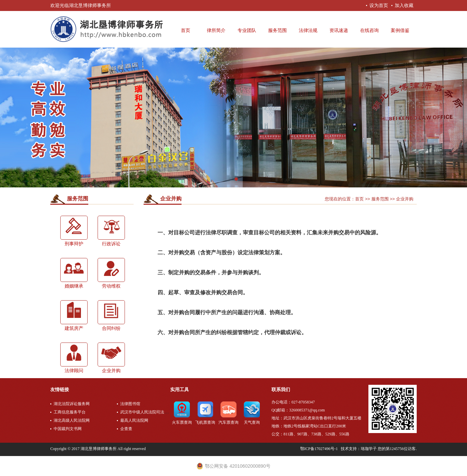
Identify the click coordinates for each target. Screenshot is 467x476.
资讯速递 (339, 30)
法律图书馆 (130, 404)
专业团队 (247, 30)
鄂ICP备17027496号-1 (319, 449)
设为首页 (379, 5)
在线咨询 (369, 30)
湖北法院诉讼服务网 (72, 404)
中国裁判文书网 (68, 429)
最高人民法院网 (134, 420)
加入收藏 (404, 5)
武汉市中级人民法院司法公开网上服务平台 (158, 412)
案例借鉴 (400, 30)
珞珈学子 (369, 449)
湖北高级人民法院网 (72, 420)
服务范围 (277, 30)
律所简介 (216, 30)
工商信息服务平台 (70, 412)
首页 (186, 30)
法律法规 (308, 30)
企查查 (126, 429)
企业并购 (171, 199)
